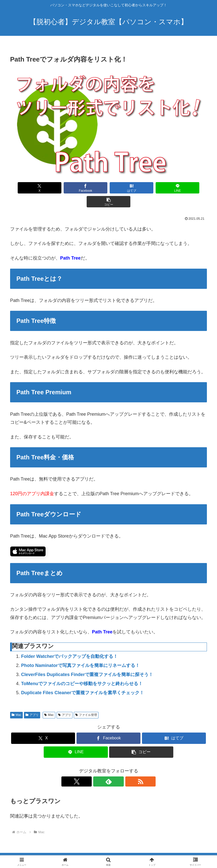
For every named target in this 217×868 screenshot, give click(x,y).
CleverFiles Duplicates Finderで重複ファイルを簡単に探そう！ (87, 661)
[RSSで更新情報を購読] (120, 768)
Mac (16, 701)
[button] (188, 188)
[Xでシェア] (29, 188)
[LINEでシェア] (148, 188)
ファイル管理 (86, 701)
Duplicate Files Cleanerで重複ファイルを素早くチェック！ (83, 679)
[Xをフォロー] (97, 768)
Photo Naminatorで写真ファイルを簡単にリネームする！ (80, 652)
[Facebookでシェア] (69, 188)
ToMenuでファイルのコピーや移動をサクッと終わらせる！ (82, 670)
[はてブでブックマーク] (109, 188)
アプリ (32, 701)
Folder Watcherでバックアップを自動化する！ (69, 642)
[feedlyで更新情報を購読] (109, 768)
